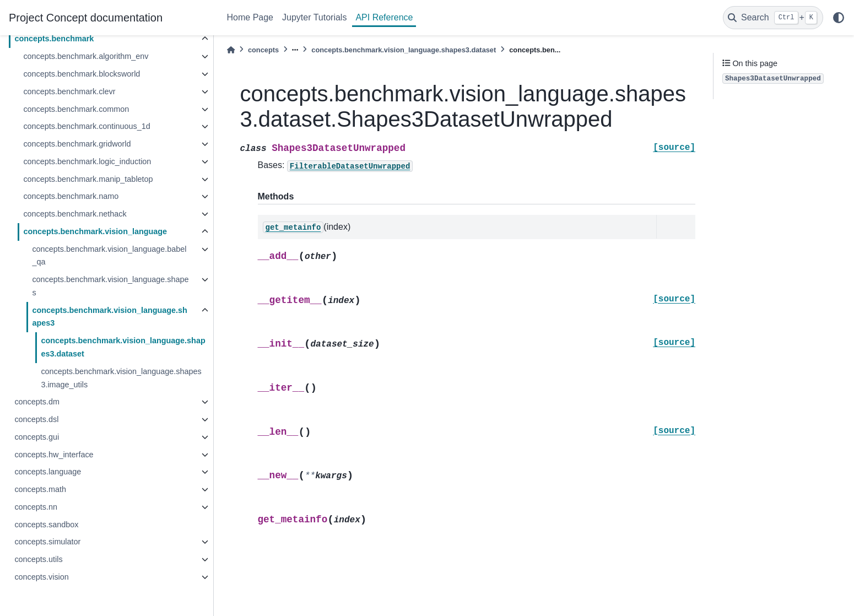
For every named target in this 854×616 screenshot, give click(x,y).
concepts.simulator (47, 542)
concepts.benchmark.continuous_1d (87, 126)
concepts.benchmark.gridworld (77, 144)
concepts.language (48, 472)
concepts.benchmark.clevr (69, 91)
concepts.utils (38, 559)
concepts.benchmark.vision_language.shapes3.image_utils (121, 378)
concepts (263, 50)
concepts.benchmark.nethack (75, 214)
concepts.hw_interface (54, 455)
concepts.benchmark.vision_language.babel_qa (109, 256)
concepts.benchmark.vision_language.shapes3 (110, 317)
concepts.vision (41, 577)
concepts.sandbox (46, 525)
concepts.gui (37, 437)
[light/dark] (839, 18)
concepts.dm (37, 402)
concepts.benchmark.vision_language (95, 231)
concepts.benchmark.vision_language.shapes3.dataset (123, 347)
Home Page (250, 17)
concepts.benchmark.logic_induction (87, 161)
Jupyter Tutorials (314, 17)
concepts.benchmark (54, 39)
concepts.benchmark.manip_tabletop (88, 179)
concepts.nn (36, 507)
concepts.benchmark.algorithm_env (86, 56)
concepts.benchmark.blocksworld (82, 74)
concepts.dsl (36, 419)
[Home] (231, 50)
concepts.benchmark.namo (71, 196)
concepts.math (40, 489)
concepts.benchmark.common (76, 109)
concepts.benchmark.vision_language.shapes (110, 286)
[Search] (773, 18)
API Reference (384, 17)
